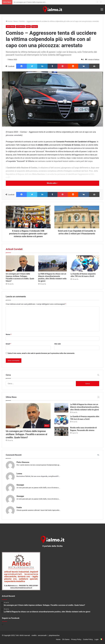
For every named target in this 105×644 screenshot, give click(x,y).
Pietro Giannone (23, 462)
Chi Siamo (66, 639)
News (16, 21)
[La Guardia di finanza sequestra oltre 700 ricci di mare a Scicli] (85, 263)
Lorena (19, 474)
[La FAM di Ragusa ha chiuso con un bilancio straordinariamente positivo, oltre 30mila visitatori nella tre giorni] (53, 263)
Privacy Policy (76, 639)
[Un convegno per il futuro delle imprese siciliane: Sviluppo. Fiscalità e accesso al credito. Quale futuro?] (20, 263)
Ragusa (35, 27)
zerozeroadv (42, 635)
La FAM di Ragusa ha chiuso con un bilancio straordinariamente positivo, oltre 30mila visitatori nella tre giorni (85, 407)
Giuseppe (20, 485)
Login (97, 639)
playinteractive (54, 635)
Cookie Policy (88, 639)
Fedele (19, 508)
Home (9, 21)
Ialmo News (11, 27)
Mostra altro (53, 183)
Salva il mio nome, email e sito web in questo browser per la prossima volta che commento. (41, 353)
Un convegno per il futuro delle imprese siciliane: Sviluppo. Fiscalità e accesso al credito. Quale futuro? (27, 434)
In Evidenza (20, 27)
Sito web (58, 344)
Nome (9, 334)
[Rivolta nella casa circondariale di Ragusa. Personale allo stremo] (61, 431)
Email (8, 344)
